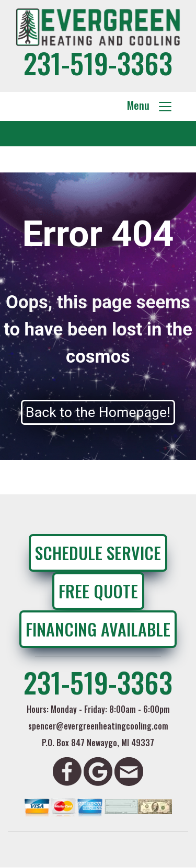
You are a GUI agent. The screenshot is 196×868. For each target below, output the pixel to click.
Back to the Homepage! (98, 412)
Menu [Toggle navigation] (150, 105)
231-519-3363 (98, 62)
